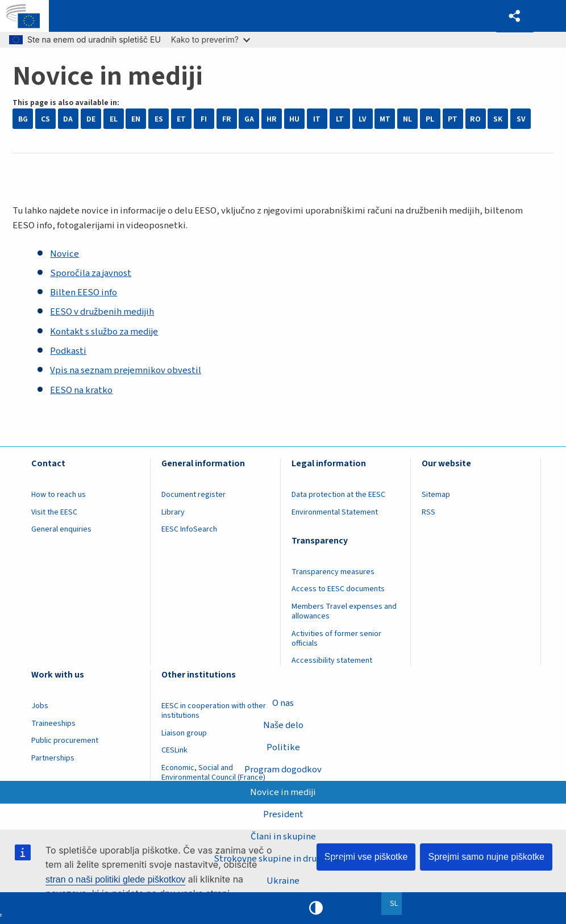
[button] (515, 16)
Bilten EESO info (84, 292)
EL (114, 119)
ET (181, 119)
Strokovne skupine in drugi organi (283, 859)
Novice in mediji (283, 792)
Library (173, 512)
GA (249, 119)
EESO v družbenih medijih (102, 312)
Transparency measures (333, 572)
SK (498, 119)
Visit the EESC (54, 512)
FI (204, 119)
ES (159, 119)
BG (23, 119)
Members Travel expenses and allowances (344, 611)
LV (362, 119)
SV (521, 119)
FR (227, 119)
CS (45, 119)
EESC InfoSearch (189, 529)
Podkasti (68, 351)
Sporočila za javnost (91, 273)
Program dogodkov (283, 770)
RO (475, 119)
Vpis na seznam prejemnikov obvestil (126, 370)
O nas (283, 703)
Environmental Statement (335, 512)
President (283, 814)
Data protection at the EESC (338, 495)
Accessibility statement (332, 660)
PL (430, 119)
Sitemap (436, 495)
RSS (428, 512)
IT (317, 119)
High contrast (316, 908)
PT (453, 119)
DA (68, 119)
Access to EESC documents (338, 589)
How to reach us (59, 495)
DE (91, 119)
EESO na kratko (81, 390)
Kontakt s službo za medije (104, 332)
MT (385, 119)
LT (340, 119)
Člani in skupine (283, 837)
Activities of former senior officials (336, 639)
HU (294, 119)
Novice (64, 254)
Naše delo (283, 725)
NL (407, 119)
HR (272, 119)
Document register (193, 495)
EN (136, 119)
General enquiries (61, 529)
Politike (283, 747)
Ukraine (283, 881)
